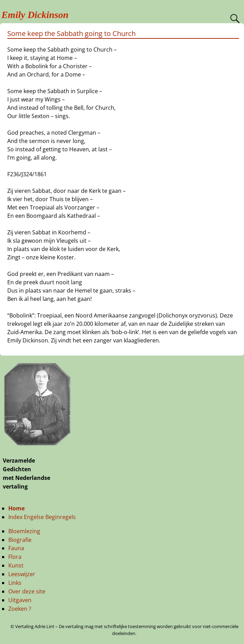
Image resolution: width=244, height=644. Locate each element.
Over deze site (27, 591)
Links (15, 583)
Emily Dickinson (35, 15)
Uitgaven (20, 600)
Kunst (16, 565)
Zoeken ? (20, 609)
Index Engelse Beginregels (42, 517)
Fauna (16, 548)
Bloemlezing (24, 531)
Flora (15, 557)
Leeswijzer (22, 574)
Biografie (20, 540)
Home (16, 508)
